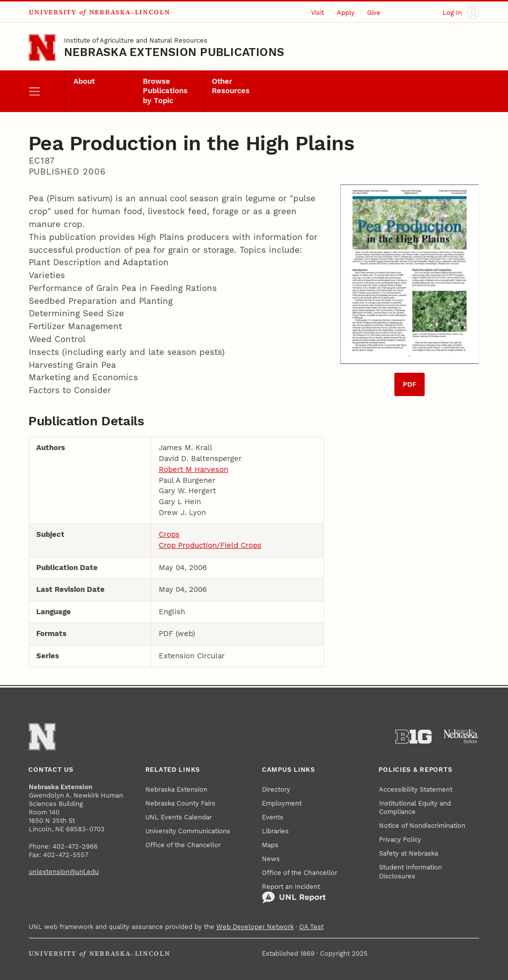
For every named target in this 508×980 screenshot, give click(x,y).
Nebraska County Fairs (180, 803)
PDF (410, 384)
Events (273, 817)
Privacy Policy (400, 839)
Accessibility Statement (416, 789)
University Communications (188, 831)
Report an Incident (294, 894)
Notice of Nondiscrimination (422, 826)
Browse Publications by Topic (165, 91)
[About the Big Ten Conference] (413, 737)
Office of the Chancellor (183, 845)
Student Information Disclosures (411, 871)
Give (374, 13)
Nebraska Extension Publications (174, 52)
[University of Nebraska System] (461, 737)
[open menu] (47, 91)
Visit (317, 13)
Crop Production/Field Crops (210, 546)
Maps (270, 845)
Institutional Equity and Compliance (415, 807)
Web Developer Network (255, 927)
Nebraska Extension (176, 789)
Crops (169, 535)
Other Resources (231, 86)
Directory (276, 789)
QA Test (311, 927)
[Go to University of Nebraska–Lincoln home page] (42, 48)
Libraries (275, 831)
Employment (282, 803)
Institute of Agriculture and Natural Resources (136, 40)
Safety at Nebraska (409, 853)
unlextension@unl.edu (64, 872)
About (84, 82)
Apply (346, 13)
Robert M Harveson (193, 470)
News (271, 859)
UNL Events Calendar (179, 817)
